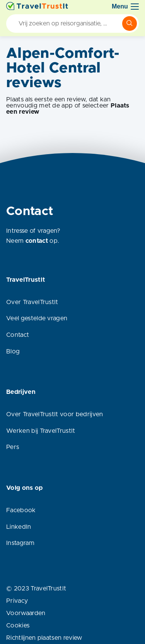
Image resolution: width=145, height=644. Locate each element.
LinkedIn (19, 527)
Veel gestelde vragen (37, 318)
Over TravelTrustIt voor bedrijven (55, 414)
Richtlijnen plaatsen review (44, 638)
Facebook (21, 510)
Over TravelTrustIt (32, 302)
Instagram (20, 543)
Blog (13, 351)
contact (37, 241)
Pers (13, 447)
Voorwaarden (26, 613)
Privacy (17, 601)
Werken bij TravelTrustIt (41, 431)
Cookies (18, 626)
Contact (18, 335)
